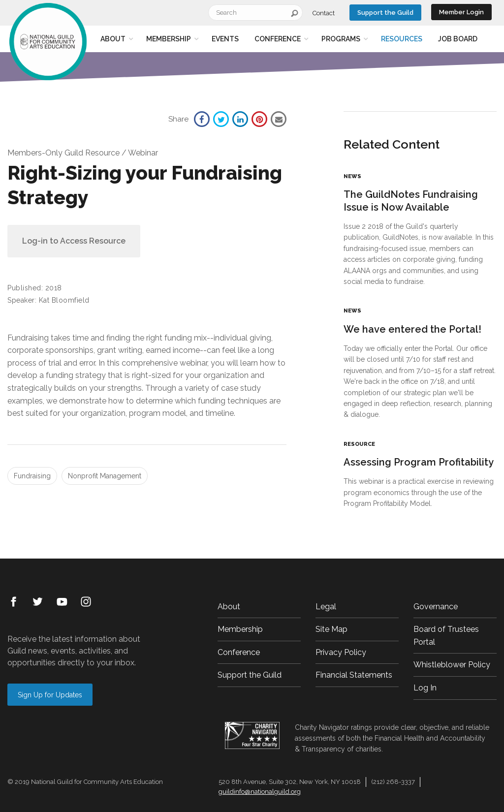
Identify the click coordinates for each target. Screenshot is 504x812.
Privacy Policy (341, 652)
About (113, 39)
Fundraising (32, 476)
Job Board (458, 39)
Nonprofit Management (105, 476)
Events (225, 39)
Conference (278, 39)
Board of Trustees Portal (446, 636)
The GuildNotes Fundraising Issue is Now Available (411, 201)
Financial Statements (354, 675)
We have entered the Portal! (412, 329)
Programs (341, 39)
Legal (326, 607)
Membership (169, 39)
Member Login (461, 12)
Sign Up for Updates (50, 695)
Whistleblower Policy (452, 665)
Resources (402, 39)
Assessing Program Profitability (419, 462)
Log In (425, 688)
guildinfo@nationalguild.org (260, 792)
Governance (436, 607)
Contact (324, 13)
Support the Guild (385, 13)
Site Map (331, 629)
